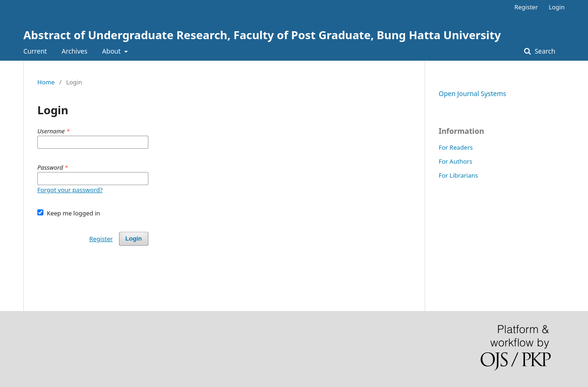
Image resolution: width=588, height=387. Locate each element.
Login (557, 7)
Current (35, 51)
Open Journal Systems (472, 93)
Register (526, 7)
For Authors (455, 161)
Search (544, 51)
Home (46, 82)
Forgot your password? (70, 190)
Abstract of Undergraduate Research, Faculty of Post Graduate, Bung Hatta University (262, 35)
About (112, 51)
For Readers (456, 147)
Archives (74, 51)
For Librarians (458, 175)
